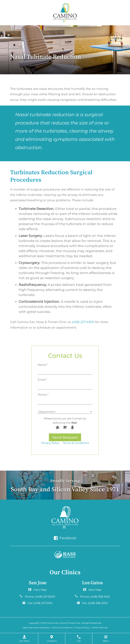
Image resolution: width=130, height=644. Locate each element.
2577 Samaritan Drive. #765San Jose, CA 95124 (92, 591)
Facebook (65, 538)
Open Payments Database (36, 628)
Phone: (40, 597)
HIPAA (95, 628)
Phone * (43, 395)
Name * (43, 365)
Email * (42, 380)
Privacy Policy (50, 443)
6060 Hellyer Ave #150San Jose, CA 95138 (38, 591)
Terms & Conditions (76, 443)
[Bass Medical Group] (65, 555)
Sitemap (103, 628)
